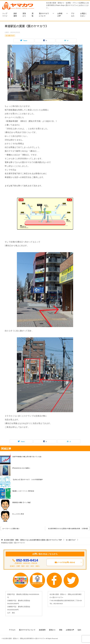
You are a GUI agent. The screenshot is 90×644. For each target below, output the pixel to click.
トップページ (5, 15)
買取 (33, 15)
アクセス (73, 15)
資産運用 (15, 15)
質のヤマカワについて (44, 15)
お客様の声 (60, 15)
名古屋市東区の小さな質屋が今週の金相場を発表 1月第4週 (68, 529)
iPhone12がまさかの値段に (21, 468)
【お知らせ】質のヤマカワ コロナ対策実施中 (28, 480)
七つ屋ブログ (10, 36)
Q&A (79, 630)
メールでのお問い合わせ (68, 562)
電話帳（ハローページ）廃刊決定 (23, 491)
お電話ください (84, 15)
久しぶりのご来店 (18, 514)
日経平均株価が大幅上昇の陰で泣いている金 (27, 457)
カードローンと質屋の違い (11, 529)
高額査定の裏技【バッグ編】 (22, 502)
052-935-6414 (27, 560)
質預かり (24, 15)
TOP (33, 540)
